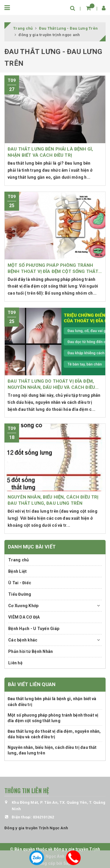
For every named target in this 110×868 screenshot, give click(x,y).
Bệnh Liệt (17, 571)
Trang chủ (18, 560)
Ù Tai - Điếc (20, 583)
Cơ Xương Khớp (23, 606)
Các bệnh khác (23, 640)
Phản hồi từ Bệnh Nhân (31, 651)
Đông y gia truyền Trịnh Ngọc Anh (36, 828)
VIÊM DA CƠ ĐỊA (24, 617)
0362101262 (44, 817)
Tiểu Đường (20, 594)
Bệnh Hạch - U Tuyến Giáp (34, 629)
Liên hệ (15, 663)
